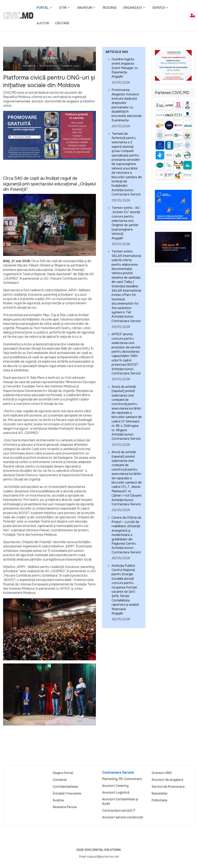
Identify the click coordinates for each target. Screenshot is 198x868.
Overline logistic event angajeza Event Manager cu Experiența (125, 66)
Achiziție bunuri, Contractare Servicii (126, 192)
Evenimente (120, 120)
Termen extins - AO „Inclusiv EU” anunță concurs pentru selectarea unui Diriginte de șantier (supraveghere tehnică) (126, 221)
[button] (45, 8)
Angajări (117, 76)
